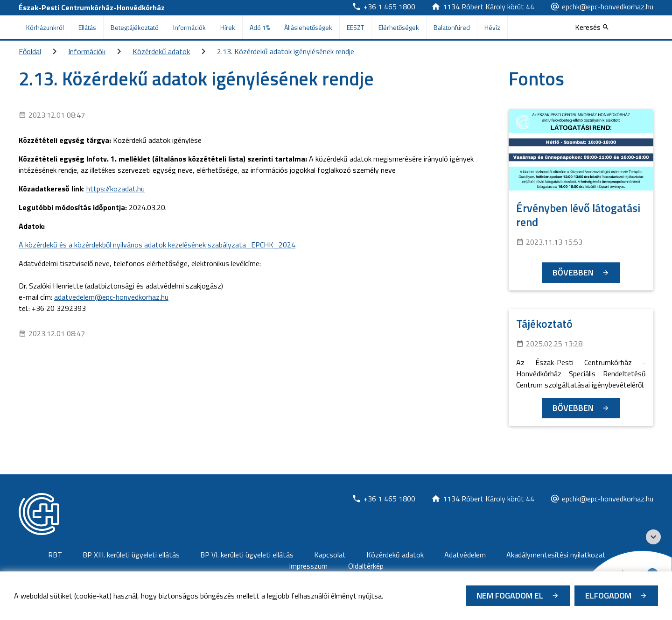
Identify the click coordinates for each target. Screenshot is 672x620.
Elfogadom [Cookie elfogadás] (608, 595)
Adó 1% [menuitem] (260, 27)
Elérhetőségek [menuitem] (399, 27)
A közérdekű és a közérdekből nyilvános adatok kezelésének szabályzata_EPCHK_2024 (157, 245)
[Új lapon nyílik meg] (384, 7)
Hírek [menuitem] (228, 27)
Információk (87, 51)
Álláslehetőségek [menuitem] (308, 27)
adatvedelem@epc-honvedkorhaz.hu (111, 297)
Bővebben (573, 272)
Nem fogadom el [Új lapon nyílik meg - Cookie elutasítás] (510, 595)
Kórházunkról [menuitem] (45, 27)
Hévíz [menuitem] (492, 27)
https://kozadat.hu (115, 189)
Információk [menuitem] (189, 27)
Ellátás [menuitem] (87, 27)
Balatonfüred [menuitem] (452, 27)
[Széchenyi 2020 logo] (653, 537)
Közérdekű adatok (161, 51)
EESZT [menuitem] (355, 27)
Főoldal (30, 51)
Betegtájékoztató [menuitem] (135, 27)
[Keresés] (592, 27)
